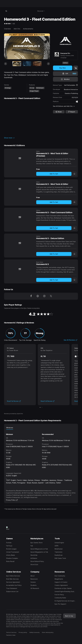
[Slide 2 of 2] (42, 407)
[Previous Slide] (6, 64)
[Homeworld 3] (20, 269)
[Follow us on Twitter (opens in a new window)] (51, 296)
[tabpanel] (41, 449)
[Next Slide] (48, 64)
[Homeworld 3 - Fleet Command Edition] (20, 217)
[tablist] (41, 428)
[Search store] (6, 11)
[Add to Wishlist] (65, 79)
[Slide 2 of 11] (27, 64)
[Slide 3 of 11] (37, 64)
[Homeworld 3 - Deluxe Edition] (20, 243)
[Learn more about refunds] (77, 85)
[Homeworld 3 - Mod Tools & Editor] (20, 189)
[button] (27, 138)
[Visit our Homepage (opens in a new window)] (38, 296)
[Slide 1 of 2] (40, 407)
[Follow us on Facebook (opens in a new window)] (31, 296)
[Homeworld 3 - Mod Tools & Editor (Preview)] (20, 158)
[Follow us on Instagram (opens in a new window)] (44, 296)
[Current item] (17, 64)
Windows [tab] (10, 428)
